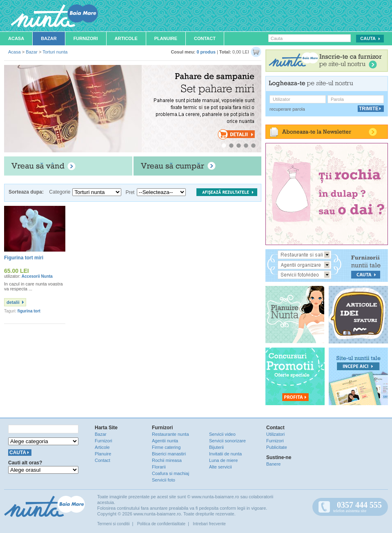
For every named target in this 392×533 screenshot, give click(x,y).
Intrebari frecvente (209, 524)
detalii (13, 302)
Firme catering (166, 447)
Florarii (159, 467)
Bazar (49, 38)
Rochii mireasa (167, 460)
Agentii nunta (165, 441)
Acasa (16, 38)
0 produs (206, 52)
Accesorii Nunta (37, 276)
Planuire (166, 38)
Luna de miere (223, 460)
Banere (273, 464)
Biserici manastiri (169, 454)
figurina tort (29, 311)
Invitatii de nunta (225, 454)
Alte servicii (220, 467)
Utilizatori (275, 434)
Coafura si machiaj (170, 473)
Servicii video (222, 434)
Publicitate (277, 447)
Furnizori (86, 38)
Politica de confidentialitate (161, 524)
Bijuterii (216, 447)
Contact (205, 38)
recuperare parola (287, 109)
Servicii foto (164, 480)
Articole (126, 38)
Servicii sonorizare (227, 441)
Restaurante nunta (170, 434)
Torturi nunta (55, 52)
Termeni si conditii (113, 524)
